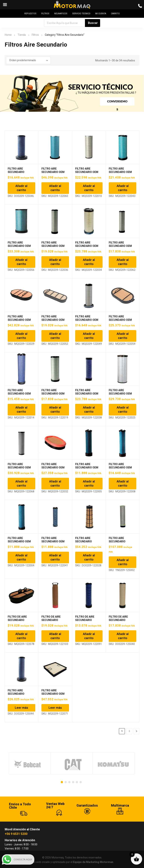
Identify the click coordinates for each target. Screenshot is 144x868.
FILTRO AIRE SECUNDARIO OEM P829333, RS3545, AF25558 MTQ (19, 543)
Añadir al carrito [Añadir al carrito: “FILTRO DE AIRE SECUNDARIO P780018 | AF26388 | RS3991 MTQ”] (55, 636)
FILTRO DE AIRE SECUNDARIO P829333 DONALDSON (122, 620)
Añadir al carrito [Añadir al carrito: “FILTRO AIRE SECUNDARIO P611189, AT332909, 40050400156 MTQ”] (89, 558)
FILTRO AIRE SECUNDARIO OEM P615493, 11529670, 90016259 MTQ (121, 322)
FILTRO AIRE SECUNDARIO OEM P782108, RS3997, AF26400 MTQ (19, 469)
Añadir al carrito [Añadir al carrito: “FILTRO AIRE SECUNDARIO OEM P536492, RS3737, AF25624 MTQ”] (89, 262)
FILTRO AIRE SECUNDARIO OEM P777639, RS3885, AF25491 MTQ (19, 395)
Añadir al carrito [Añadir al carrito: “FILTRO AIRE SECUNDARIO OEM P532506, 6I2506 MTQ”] (21, 262)
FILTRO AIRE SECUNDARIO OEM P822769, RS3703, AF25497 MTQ (87, 469)
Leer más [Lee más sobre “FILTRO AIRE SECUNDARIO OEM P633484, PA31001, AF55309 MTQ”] (55, 708)
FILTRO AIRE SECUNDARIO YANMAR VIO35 (118, 542)
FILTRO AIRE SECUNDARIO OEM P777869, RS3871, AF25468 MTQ (53, 395)
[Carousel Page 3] (69, 782)
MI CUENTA (101, 14)
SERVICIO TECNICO (81, 14)
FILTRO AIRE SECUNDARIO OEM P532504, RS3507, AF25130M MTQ (120, 174)
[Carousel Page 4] (73, 782)
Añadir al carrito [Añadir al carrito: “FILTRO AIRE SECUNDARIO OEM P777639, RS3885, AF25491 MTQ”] (21, 410)
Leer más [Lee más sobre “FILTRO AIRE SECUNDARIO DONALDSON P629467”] (21, 708)
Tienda (22, 35)
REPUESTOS (30, 14)
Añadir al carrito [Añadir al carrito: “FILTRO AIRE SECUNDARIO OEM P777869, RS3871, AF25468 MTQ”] (55, 410)
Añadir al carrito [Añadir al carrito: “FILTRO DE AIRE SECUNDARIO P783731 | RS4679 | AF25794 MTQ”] (89, 636)
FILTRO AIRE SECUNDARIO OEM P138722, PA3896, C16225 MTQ (87, 174)
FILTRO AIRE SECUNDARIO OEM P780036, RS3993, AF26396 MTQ (87, 395)
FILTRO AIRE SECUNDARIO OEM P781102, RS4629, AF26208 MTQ (120, 395)
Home (8, 35)
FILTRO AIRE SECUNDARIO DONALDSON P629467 (21, 694)
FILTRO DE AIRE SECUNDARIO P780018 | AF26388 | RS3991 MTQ (54, 622)
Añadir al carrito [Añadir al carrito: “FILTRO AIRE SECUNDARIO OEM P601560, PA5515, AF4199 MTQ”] (21, 336)
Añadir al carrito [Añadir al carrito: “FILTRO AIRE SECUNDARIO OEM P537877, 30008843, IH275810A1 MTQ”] (123, 262)
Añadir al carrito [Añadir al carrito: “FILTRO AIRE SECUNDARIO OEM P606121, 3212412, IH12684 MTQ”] (55, 336)
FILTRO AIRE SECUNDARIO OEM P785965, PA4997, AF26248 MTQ (53, 469)
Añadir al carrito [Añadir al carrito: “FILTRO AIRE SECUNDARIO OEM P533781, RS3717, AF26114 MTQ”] (55, 262)
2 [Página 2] (129, 731)
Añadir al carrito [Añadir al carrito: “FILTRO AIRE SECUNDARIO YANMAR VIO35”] (123, 562)
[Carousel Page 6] (81, 782)
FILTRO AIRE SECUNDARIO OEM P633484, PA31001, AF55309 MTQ (53, 696)
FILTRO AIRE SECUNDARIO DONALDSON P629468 (21, 172)
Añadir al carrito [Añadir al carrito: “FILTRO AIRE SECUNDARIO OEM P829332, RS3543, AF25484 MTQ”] (123, 484)
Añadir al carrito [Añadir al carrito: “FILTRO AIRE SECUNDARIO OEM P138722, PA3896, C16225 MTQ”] (89, 188)
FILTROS (45, 14)
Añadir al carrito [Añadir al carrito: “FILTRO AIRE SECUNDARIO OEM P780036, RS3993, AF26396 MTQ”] (89, 410)
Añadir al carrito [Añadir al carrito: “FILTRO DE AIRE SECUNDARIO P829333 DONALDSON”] (123, 636)
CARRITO (115, 14)
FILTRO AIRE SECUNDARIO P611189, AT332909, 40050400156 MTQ (88, 543)
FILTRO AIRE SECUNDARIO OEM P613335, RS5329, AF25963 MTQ (87, 322)
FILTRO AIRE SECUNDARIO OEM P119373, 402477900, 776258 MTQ (55, 174)
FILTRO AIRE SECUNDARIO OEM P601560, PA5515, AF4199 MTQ (19, 322)
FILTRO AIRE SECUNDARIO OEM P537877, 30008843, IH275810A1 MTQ (121, 248)
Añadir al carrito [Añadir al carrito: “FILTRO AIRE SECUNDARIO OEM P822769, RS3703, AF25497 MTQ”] (89, 484)
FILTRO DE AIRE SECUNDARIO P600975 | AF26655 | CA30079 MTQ (20, 622)
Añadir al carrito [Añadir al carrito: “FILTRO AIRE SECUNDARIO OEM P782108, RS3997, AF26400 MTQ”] (21, 484)
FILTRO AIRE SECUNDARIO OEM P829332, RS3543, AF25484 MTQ (120, 469)
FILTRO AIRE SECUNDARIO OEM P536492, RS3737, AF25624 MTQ (87, 248)
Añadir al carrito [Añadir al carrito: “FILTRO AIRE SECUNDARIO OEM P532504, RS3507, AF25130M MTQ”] (123, 188)
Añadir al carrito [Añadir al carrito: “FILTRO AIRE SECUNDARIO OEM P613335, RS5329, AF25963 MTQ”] (89, 336)
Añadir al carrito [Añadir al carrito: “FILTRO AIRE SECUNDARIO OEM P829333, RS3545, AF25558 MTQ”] (21, 558)
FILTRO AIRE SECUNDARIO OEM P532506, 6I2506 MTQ (21, 246)
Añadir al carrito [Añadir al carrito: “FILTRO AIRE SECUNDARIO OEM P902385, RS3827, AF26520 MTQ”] (55, 558)
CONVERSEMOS (117, 102)
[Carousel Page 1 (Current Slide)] (62, 782)
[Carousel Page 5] (77, 782)
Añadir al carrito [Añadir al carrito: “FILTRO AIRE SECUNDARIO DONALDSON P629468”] (21, 188)
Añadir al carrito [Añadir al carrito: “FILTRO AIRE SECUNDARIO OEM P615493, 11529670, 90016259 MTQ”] (123, 336)
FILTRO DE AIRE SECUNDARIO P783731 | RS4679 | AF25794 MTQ (87, 622)
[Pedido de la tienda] (28, 60)
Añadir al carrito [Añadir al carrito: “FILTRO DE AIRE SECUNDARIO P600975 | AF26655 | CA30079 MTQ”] (21, 636)
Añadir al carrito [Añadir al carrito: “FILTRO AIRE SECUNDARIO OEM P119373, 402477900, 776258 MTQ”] (55, 188)
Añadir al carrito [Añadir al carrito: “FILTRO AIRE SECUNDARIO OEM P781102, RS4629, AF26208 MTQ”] (123, 410)
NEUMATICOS (61, 14)
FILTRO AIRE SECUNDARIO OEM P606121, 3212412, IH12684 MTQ (53, 322)
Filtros (35, 35)
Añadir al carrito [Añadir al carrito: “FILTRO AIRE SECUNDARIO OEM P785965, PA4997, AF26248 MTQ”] (55, 484)
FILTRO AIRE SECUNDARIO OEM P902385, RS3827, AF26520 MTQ (53, 543)
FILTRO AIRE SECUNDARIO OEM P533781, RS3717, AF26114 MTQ (53, 248)
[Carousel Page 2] (66, 782)
